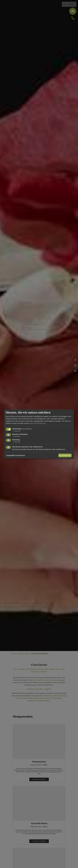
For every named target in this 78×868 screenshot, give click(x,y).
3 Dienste (16, 431)
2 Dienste (16, 436)
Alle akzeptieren (65, 455)
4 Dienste (16, 442)
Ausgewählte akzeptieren (16, 455)
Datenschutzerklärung (37, 423)
